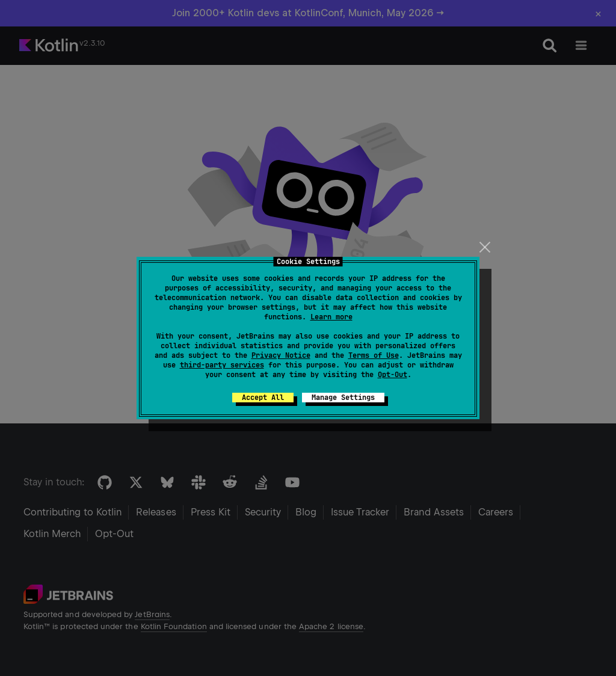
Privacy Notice (281, 355)
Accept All (263, 398)
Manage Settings (343, 398)
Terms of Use (374, 355)
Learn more (331, 317)
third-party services (222, 365)
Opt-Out (393, 375)
